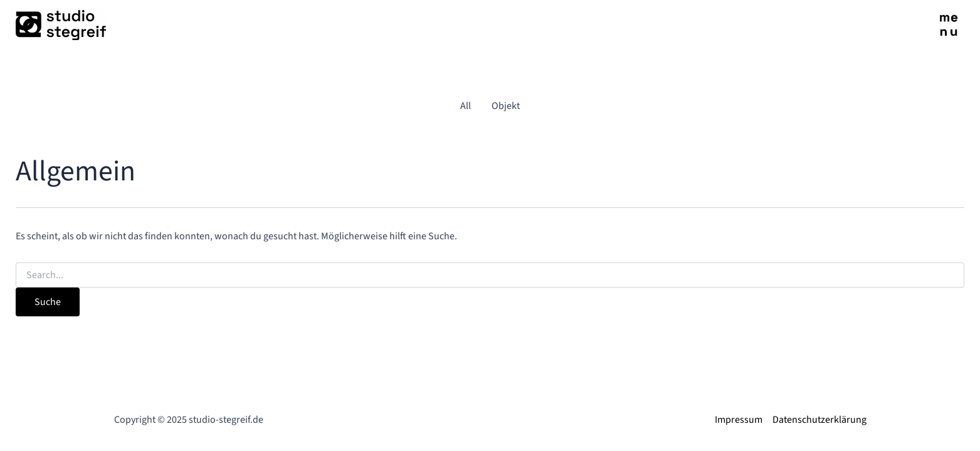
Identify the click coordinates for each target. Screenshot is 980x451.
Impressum (739, 420)
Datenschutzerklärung (819, 420)
